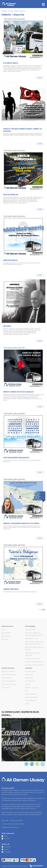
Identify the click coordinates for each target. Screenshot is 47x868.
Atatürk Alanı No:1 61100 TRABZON (13, 824)
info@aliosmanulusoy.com (10, 827)
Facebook (7, 847)
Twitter (6, 849)
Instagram (8, 852)
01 (40, 610)
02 (44, 610)
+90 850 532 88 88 (16, 821)
